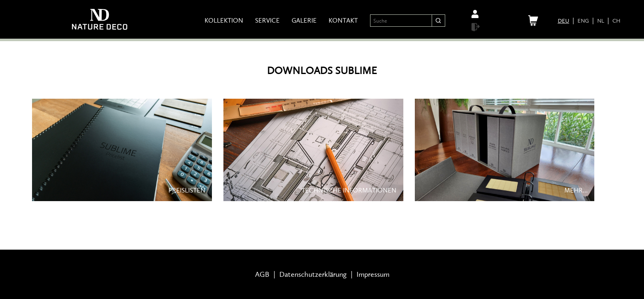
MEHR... (576, 187)
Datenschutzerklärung (313, 274)
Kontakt (343, 21)
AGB (262, 274)
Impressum (373, 274)
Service (267, 21)
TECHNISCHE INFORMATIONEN (349, 187)
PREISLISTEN (187, 187)
